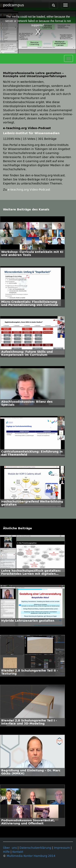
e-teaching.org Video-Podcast (29, 190)
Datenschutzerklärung (35, 848)
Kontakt (18, 852)
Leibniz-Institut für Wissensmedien (31, 133)
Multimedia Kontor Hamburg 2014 (31, 856)
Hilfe (6, 852)
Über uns (10, 848)
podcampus (13, 5)
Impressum (62, 848)
